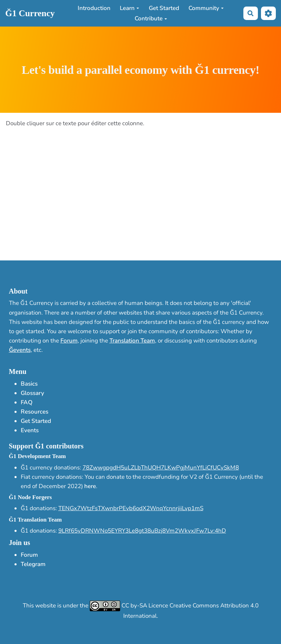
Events (30, 430)
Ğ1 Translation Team (35, 520)
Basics (29, 384)
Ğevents (20, 350)
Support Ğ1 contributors (46, 446)
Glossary (32, 393)
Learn (129, 8)
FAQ (27, 402)
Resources (35, 412)
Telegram (33, 564)
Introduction (94, 8)
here (90, 486)
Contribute (151, 18)
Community (206, 8)
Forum (69, 341)
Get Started (164, 8)
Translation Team (132, 341)
